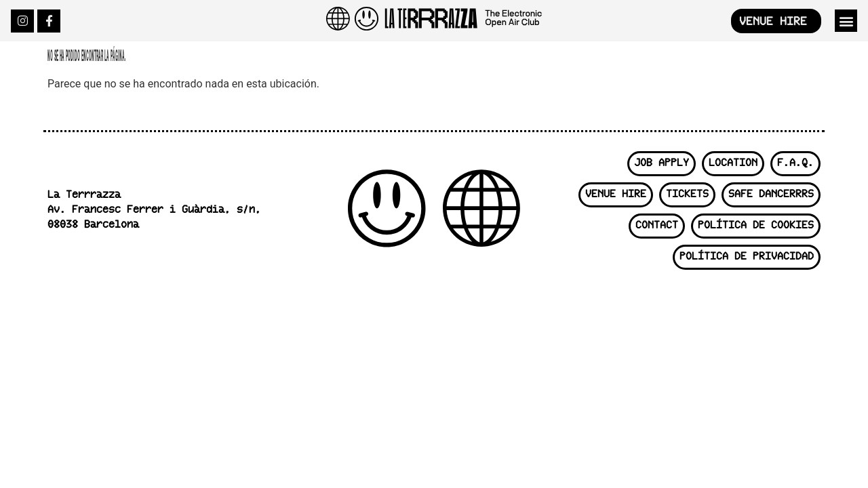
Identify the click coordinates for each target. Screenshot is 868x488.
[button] (846, 21)
